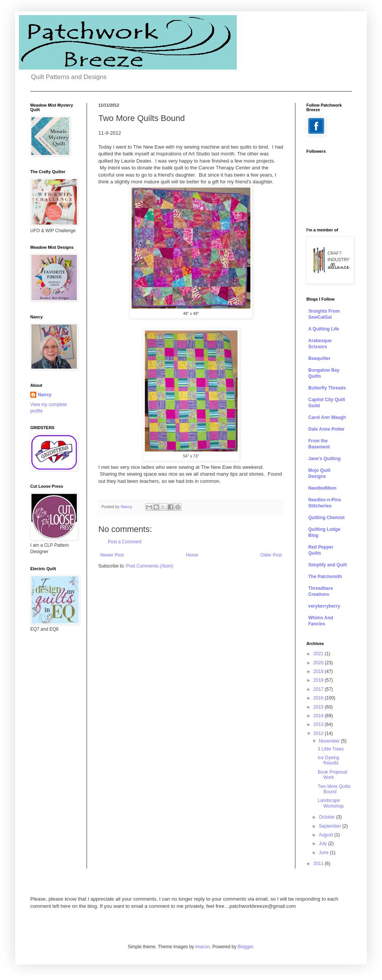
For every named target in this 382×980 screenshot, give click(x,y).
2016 (319, 698)
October (328, 817)
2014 (319, 716)
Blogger (245, 947)
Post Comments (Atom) (150, 566)
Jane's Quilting (325, 459)
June (324, 853)
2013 (319, 724)
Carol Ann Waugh (327, 417)
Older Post (271, 555)
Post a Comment (125, 542)
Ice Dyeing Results (328, 760)
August (327, 835)
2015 (319, 707)
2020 (319, 663)
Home (192, 555)
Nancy (45, 395)
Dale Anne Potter (326, 429)
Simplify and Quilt (328, 565)
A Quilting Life (324, 329)
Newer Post (112, 555)
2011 (319, 864)
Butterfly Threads (327, 388)
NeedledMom (322, 488)
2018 (319, 680)
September (331, 826)
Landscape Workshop (331, 803)
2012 (319, 733)
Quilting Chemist (326, 518)
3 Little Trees (331, 749)
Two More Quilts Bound (334, 789)
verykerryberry (324, 606)
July (324, 844)
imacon (203, 947)
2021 (319, 654)
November (330, 741)
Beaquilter (319, 358)
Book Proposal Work (332, 775)
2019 (319, 671)
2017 (319, 689)
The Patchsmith (325, 577)
